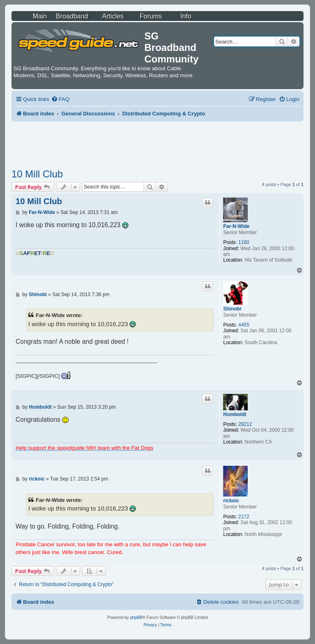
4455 (244, 325)
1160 (244, 242)
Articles (113, 16)
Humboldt (235, 414)
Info (186, 16)
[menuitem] (60, 99)
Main (40, 16)
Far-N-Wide (236, 226)
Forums (151, 16)
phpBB (136, 618)
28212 (245, 424)
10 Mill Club (37, 174)
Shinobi (232, 309)
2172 (244, 517)
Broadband (72, 16)
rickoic (231, 501)
